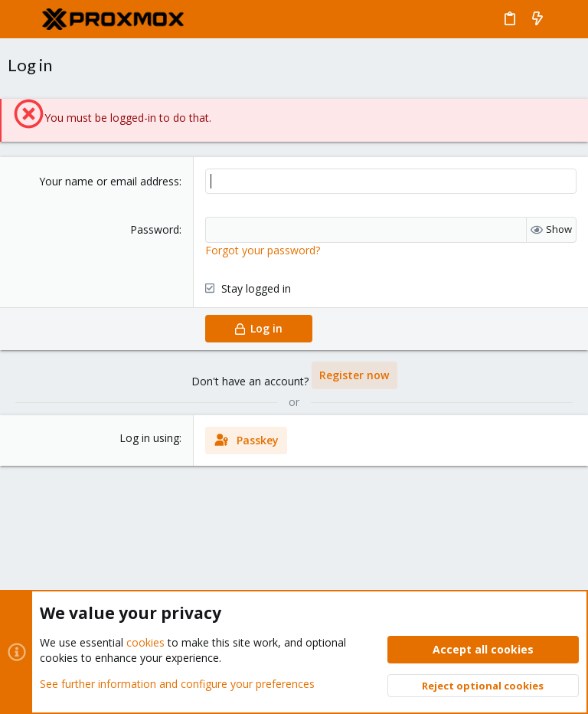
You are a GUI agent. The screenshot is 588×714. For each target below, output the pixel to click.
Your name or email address (109, 181)
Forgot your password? (263, 250)
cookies (145, 642)
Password (155, 229)
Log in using (149, 438)
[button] (23, 19)
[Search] (565, 19)
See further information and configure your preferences (177, 683)
